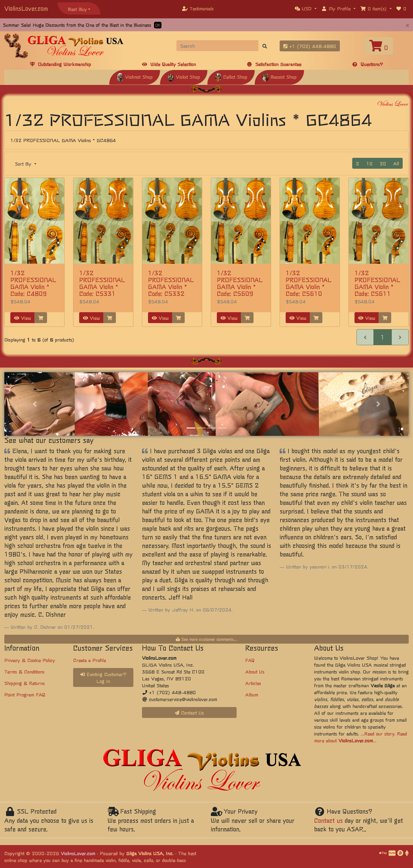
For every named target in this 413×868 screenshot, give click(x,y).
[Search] (218, 46)
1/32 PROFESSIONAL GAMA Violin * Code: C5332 (171, 283)
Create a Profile (89, 660)
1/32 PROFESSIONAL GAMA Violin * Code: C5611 (377, 283)
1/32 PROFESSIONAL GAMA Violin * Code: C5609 (240, 283)
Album (252, 694)
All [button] (396, 163)
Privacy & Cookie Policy (30, 660)
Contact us (328, 820)
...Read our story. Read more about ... (361, 737)
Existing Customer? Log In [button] (103, 677)
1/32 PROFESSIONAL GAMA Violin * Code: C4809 (33, 283)
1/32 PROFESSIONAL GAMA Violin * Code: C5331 (102, 283)
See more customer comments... (206, 639)
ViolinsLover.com (26, 8)
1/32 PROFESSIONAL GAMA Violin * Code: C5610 (309, 283)
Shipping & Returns (25, 683)
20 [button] (383, 163)
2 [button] (358, 163)
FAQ (250, 660)
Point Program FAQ (25, 694)
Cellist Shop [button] (231, 77)
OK (158, 25)
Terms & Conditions (24, 671)
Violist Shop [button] (184, 77)
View (23, 318)
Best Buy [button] (77, 9)
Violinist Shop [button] (135, 77)
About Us (255, 671)
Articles (253, 683)
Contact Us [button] (189, 712)
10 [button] (369, 163)
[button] (306, 8)
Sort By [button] (24, 164)
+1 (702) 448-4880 (310, 46)
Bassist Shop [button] (279, 77)
